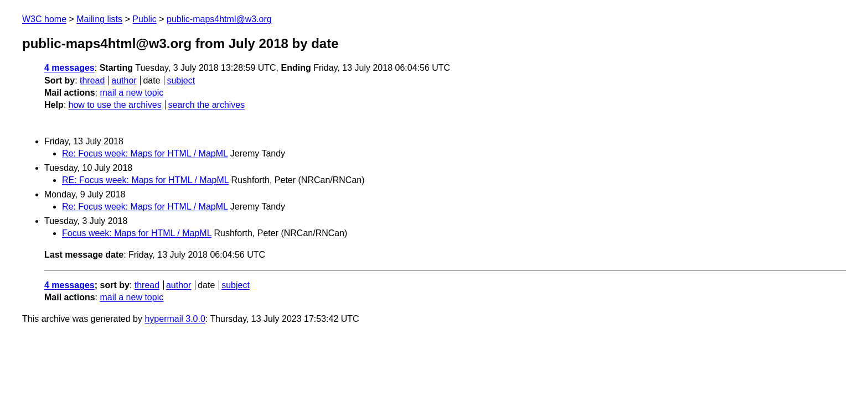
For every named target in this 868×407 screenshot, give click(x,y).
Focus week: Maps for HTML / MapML (137, 233)
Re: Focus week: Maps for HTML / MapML (145, 153)
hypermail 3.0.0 (175, 319)
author (124, 80)
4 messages (69, 68)
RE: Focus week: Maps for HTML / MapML (145, 180)
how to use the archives (115, 105)
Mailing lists (99, 19)
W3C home (44, 19)
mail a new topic (131, 93)
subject (181, 80)
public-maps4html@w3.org (219, 19)
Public (144, 19)
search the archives (207, 105)
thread (92, 80)
